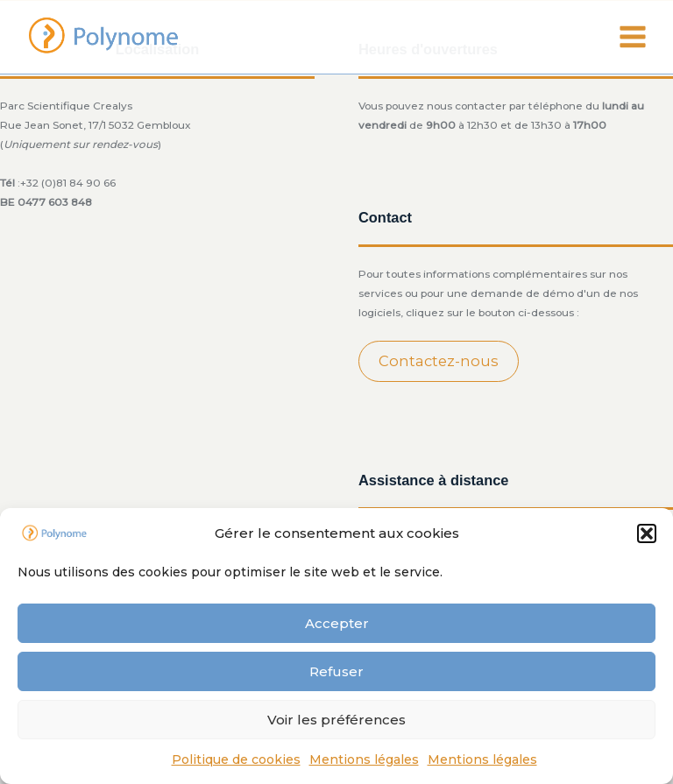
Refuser (336, 671)
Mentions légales (364, 759)
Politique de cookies (236, 759)
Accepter (337, 623)
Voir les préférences (336, 720)
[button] (647, 533)
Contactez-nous (439, 361)
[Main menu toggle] (633, 37)
